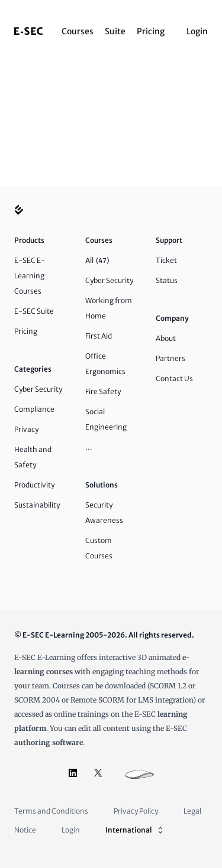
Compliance (34, 409)
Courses (78, 31)
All (97, 260)
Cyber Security (38, 389)
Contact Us (174, 378)
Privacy (26, 429)
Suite (115, 31)
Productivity (34, 485)
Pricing (151, 31)
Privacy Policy (136, 811)
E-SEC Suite (34, 311)
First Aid (99, 336)
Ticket (166, 260)
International (135, 830)
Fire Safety (103, 391)
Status (167, 280)
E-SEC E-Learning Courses (30, 276)
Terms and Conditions (51, 811)
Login (197, 31)
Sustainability (37, 505)
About (166, 338)
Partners (170, 358)
